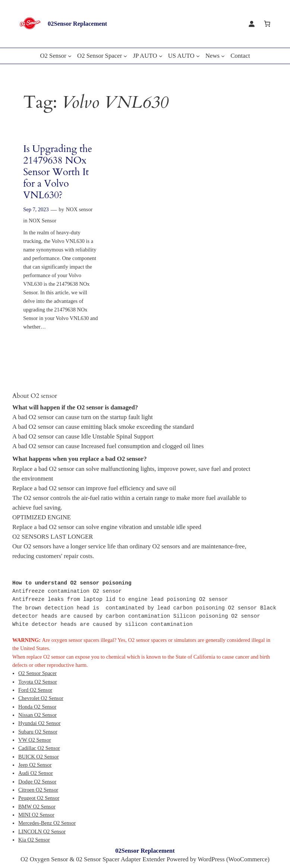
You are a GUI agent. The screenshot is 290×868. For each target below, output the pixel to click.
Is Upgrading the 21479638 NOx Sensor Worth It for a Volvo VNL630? (58, 172)
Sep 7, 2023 (36, 209)
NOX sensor (79, 209)
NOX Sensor (42, 221)
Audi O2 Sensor (36, 773)
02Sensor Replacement (77, 24)
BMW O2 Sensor (37, 807)
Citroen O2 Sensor (38, 790)
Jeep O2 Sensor (35, 765)
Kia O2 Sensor (34, 840)
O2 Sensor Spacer (37, 673)
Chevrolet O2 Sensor (41, 698)
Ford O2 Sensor (35, 690)
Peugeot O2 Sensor (39, 798)
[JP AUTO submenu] (161, 56)
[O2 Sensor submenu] (70, 56)
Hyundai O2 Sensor (40, 723)
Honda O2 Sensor (37, 707)
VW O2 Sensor (35, 740)
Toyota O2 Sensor (38, 682)
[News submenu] (223, 56)
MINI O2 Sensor (36, 815)
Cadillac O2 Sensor (39, 748)
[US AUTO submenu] (198, 56)
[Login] (252, 24)
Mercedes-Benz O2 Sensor (47, 823)
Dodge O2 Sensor (37, 782)
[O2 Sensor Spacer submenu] (125, 56)
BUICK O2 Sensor (39, 757)
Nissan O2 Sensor (37, 715)
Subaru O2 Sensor (38, 732)
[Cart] (267, 24)
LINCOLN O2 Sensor (42, 831)
